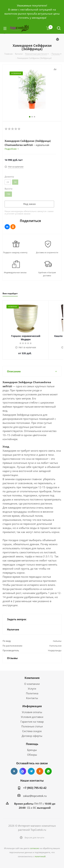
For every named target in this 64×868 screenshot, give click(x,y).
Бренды (32, 750)
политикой (40, 856)
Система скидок (32, 731)
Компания (32, 678)
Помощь (32, 744)
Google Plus (48, 771)
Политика (32, 693)
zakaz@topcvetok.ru (35, 796)
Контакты (32, 698)
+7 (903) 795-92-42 (35, 788)
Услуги (32, 689)
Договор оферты (32, 736)
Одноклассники (40, 771)
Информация (32, 706)
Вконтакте (14, 771)
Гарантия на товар (32, 722)
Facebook (23, 771)
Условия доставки (32, 717)
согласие (34, 848)
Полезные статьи (32, 726)
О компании (32, 684)
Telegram (31, 771)
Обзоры (32, 755)
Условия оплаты (32, 712)
